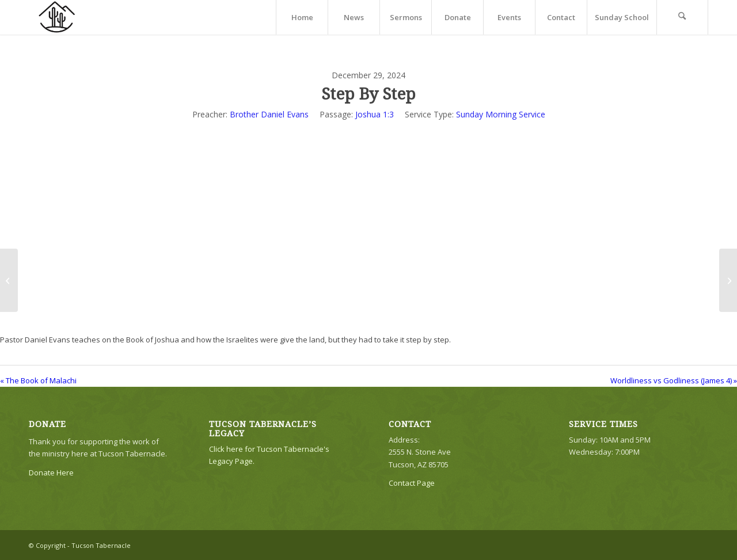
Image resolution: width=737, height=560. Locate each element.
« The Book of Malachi (38, 380)
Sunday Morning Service (501, 114)
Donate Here (51, 473)
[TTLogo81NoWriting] (56, 17)
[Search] (682, 17)
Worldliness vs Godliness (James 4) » (674, 380)
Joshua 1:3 (375, 114)
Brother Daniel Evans (269, 114)
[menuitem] (302, 17)
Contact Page (412, 483)
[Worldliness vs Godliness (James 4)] (728, 280)
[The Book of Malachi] (9, 280)
